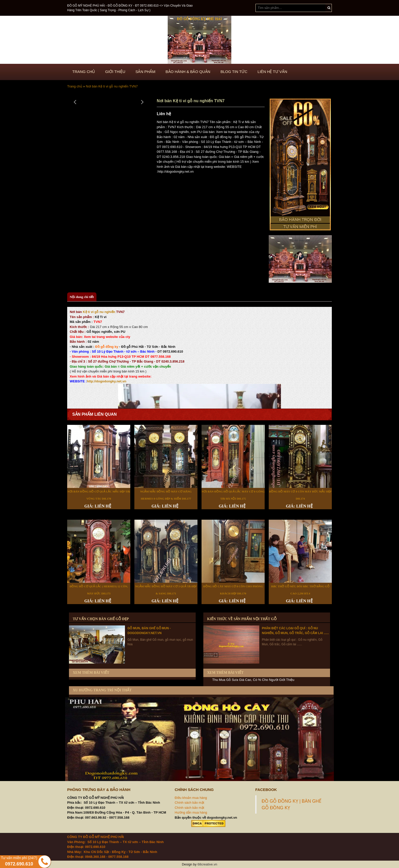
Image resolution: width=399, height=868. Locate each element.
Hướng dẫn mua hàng (191, 812)
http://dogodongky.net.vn (106, 381)
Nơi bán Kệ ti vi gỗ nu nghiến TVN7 (112, 86)
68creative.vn (207, 864)
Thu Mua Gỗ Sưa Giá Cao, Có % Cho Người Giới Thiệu (253, 680)
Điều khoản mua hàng (191, 798)
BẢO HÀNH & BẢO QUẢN (188, 72)
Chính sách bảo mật (189, 803)
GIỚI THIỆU (115, 72)
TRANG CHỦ (84, 72)
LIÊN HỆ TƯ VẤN (272, 72)
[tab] (82, 297)
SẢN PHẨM (145, 72)
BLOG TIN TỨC (234, 72)
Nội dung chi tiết (82, 297)
